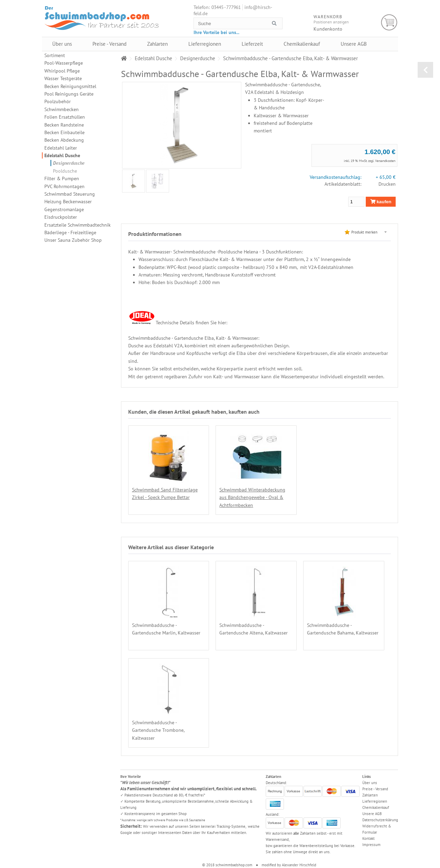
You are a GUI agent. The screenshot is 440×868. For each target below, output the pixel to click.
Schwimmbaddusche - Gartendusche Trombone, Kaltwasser (158, 730)
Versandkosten (385, 161)
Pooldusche (65, 171)
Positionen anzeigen (331, 22)
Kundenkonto (328, 29)
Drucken (387, 184)
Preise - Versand (109, 44)
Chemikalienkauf (302, 44)
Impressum (371, 845)
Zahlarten (157, 44)
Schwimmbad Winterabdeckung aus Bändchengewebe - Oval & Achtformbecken (251, 497)
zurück (425, 70)
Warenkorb (389, 23)
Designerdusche (69, 163)
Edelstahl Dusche (62, 155)
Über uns (62, 44)
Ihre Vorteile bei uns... (216, 32)
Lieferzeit (252, 44)
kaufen (381, 202)
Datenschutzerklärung (380, 820)
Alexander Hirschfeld (299, 865)
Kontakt (368, 838)
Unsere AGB (354, 44)
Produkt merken (364, 232)
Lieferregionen (205, 44)
